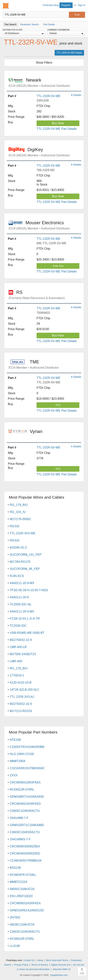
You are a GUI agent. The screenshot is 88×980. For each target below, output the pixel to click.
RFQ (58, 405)
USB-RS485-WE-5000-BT (27, 633)
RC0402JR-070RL (22, 790)
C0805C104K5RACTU (25, 811)
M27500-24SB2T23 (23, 654)
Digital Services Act (61, 965)
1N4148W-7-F (19, 818)
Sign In (82, 5)
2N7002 (15, 917)
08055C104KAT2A (22, 889)
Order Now (58, 266)
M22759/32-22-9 (21, 640)
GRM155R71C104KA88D (27, 825)
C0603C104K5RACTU (25, 832)
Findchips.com (6, 6)
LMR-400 (16, 661)
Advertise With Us (62, 969)
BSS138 (15, 868)
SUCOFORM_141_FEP (26, 555)
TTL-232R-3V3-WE (23, 533)
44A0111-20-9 (19, 597)
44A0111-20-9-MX (22, 583)
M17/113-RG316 (21, 711)
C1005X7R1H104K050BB (27, 747)
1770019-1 (17, 675)
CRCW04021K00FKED (25, 804)
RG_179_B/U (19, 505)
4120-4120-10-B (21, 683)
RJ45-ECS (17, 576)
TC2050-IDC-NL (21, 604)
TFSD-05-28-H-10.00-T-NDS (29, 590)
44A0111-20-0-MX (22, 611)
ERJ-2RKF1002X (21, 896)
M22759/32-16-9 (21, 704)
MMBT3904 (18, 761)
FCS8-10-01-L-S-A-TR (25, 619)
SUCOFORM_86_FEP (25, 569)
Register (66, 5)
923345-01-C (18, 548)
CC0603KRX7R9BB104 (26, 861)
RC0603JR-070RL (22, 939)
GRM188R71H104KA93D (27, 797)
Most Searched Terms (57, 960)
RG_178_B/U (19, 668)
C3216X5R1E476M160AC (27, 768)
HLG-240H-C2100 (22, 754)
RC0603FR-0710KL (23, 875)
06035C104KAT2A (22, 925)
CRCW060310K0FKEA (25, 782)
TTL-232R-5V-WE (49, 96)
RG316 (15, 526)
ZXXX (14, 775)
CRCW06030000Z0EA (25, 846)
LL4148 (15, 946)
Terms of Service (39, 965)
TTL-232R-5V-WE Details (69, 53)
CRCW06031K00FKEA (25, 903)
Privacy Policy (21, 965)
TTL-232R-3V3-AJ (22, 697)
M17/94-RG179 (20, 562)
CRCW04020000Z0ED (25, 853)
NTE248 (15, 740)
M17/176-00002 (20, 519)
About (40, 960)
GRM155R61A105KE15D (27, 910)
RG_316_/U (18, 512)
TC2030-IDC (18, 626)
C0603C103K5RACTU (25, 932)
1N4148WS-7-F (20, 839)
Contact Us (29, 960)
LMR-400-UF (18, 647)
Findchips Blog (51, 5)
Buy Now (58, 123)
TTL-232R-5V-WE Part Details (57, 129)
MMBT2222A (18, 882)
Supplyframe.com (59, 975)
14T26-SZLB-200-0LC (24, 690)
